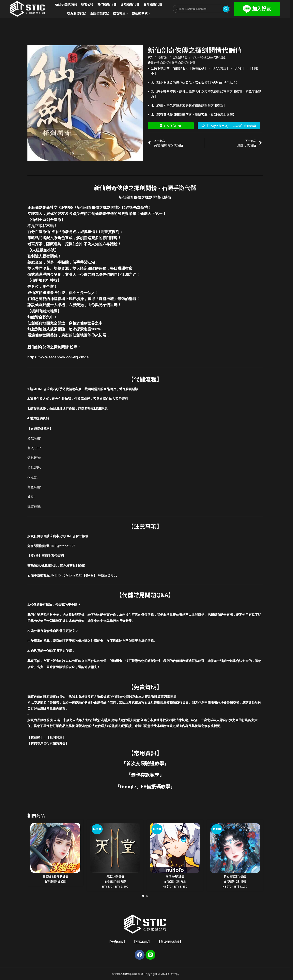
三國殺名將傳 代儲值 (55, 876)
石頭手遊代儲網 (53, 556)
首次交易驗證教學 (145, 763)
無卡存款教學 (145, 775)
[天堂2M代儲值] (115, 848)
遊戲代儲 (163, 57)
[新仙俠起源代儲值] (235, 848)
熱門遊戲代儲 (180, 62)
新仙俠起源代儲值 (235, 876)
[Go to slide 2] (147, 896)
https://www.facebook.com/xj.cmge (58, 357)
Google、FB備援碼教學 (145, 786)
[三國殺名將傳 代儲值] (55, 848)
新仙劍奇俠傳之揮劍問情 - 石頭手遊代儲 (145, 187)
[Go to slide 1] (143, 896)
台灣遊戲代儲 (180, 57)
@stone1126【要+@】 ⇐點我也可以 (90, 575)
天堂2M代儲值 (115, 876)
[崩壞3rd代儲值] (175, 848)
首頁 (151, 57)
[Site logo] (27, 8)
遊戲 (193, 62)
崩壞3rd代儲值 (175, 876)
